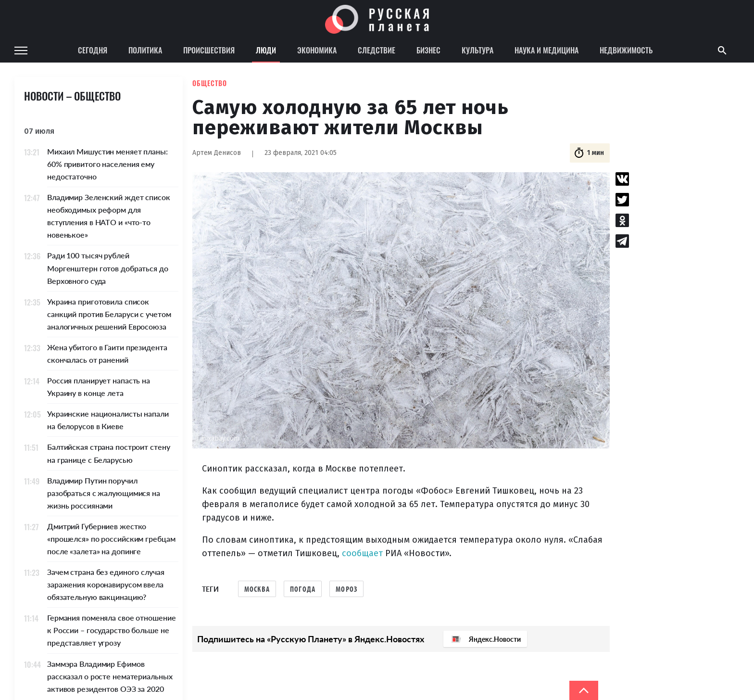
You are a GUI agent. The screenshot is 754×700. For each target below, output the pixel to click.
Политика (145, 50)
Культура (478, 50)
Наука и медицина (547, 50)
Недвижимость (626, 50)
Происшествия (209, 50)
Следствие (377, 50)
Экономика (317, 50)
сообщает (362, 553)
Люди (266, 50)
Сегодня (93, 50)
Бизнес (428, 50)
